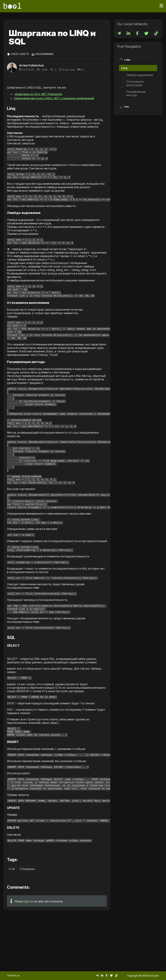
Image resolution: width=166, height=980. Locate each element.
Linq (125, 60)
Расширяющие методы (136, 93)
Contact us (13, 975)
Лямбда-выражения (140, 75)
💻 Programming (43, 54)
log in (27, 956)
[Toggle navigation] (161, 6)
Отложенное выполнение (135, 83)
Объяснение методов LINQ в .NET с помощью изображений (54, 98)
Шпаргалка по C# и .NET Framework (38, 94)
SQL (124, 107)
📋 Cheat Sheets (18, 54)
